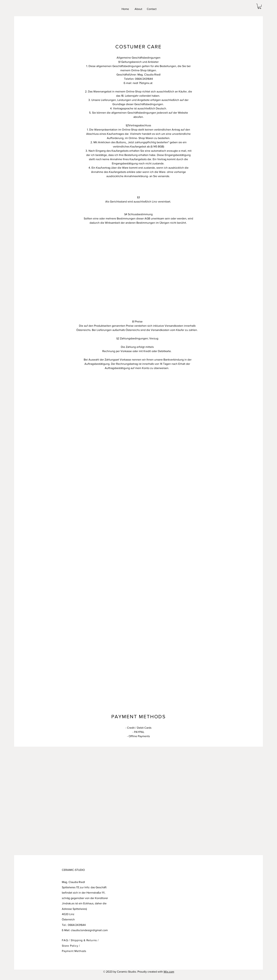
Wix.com (169, 972)
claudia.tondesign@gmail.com (89, 930)
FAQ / (66, 940)
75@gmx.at (146, 83)
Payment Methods (74, 951)
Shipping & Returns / (85, 940)
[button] (259, 6)
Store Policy (70, 946)
